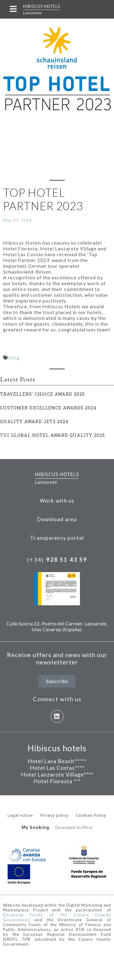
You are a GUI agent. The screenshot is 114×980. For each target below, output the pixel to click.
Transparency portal (57, 538)
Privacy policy (54, 815)
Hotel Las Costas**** (57, 768)
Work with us (57, 501)
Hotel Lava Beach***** (57, 761)
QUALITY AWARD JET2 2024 (34, 421)
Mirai (88, 827)
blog (14, 357)
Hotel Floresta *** (57, 781)
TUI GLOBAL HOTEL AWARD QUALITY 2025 (52, 435)
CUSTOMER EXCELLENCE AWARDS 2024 (48, 408)
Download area (57, 519)
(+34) (57, 560)
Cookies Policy (91, 815)
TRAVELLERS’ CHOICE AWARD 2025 (42, 394)
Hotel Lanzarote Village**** (57, 774)
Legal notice (20, 815)
